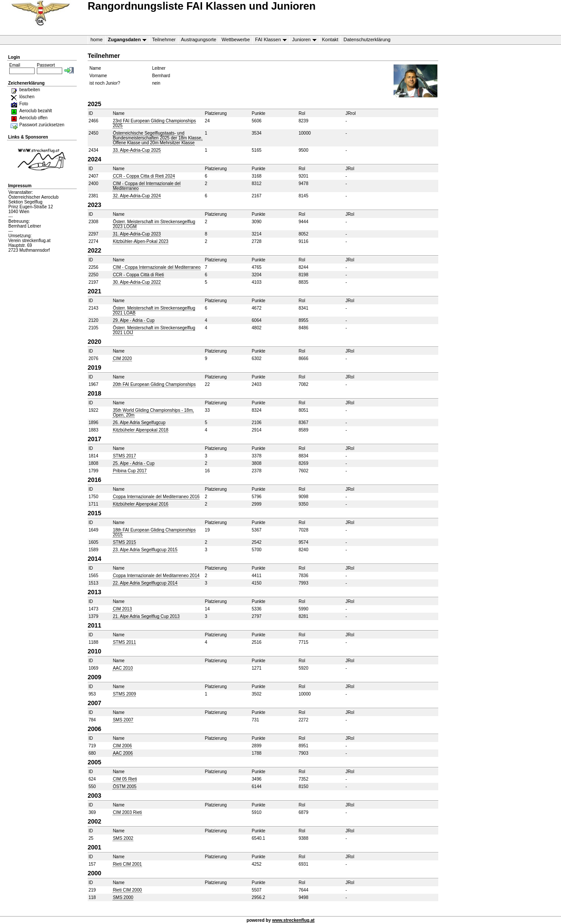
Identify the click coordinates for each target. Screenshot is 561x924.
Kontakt (330, 39)
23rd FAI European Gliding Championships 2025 (154, 123)
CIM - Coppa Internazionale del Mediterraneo (156, 267)
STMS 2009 (124, 694)
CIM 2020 (122, 359)
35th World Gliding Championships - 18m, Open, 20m (153, 413)
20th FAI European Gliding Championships (154, 384)
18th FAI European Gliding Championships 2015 (154, 532)
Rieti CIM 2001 (127, 864)
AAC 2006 (123, 753)
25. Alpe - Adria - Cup (133, 463)
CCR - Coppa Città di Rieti (138, 275)
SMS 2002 (123, 838)
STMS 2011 (124, 642)
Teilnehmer (164, 39)
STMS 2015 (124, 542)
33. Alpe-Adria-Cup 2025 (137, 150)
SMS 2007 (123, 720)
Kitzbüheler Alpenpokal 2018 (140, 430)
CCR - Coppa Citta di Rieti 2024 (144, 176)
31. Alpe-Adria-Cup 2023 (137, 234)
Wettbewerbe (236, 39)
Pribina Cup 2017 (130, 471)
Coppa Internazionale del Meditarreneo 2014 (156, 576)
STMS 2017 (124, 456)
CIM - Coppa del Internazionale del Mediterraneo (147, 186)
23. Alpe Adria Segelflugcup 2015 (145, 550)
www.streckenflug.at (293, 920)
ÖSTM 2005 (124, 787)
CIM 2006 (122, 746)
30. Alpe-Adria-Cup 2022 (137, 282)
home (97, 39)
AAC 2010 (123, 668)
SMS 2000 (123, 897)
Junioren (303, 40)
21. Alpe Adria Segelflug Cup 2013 (146, 616)
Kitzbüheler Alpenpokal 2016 (140, 504)
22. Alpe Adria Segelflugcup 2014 (145, 583)
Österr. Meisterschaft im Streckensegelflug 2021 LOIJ (154, 330)
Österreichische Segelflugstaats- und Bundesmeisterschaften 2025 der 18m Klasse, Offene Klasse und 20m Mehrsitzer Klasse (158, 138)
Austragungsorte (199, 39)
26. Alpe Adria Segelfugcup (139, 423)
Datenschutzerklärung (367, 39)
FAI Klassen (270, 40)
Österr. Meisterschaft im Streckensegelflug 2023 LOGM (154, 224)
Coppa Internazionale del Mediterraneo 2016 (156, 497)
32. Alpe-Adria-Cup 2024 (137, 196)
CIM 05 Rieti (125, 779)
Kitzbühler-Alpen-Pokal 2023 (140, 241)
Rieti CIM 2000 (127, 890)
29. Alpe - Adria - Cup (133, 320)
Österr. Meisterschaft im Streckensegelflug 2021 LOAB (154, 310)
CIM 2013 (122, 609)
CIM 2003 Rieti (127, 812)
